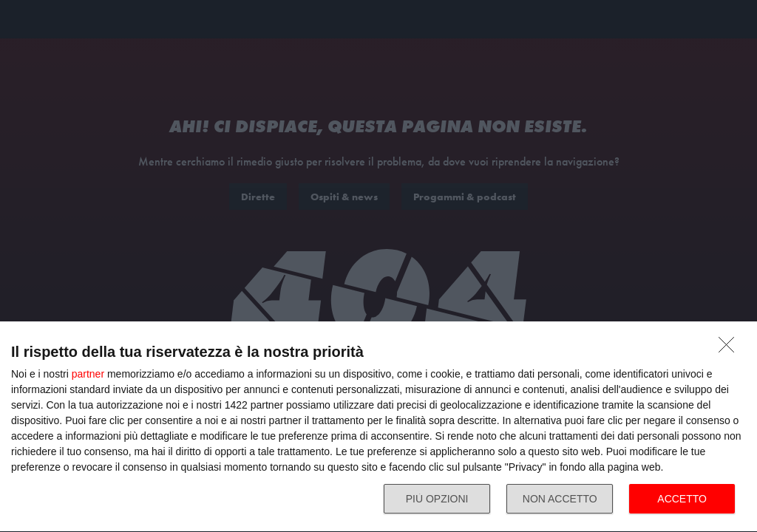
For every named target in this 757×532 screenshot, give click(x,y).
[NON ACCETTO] (730, 349)
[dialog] (378, 427)
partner (88, 374)
